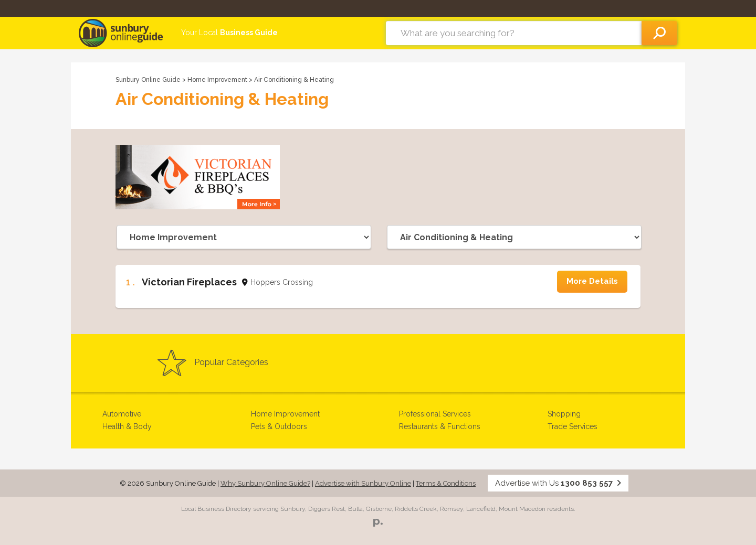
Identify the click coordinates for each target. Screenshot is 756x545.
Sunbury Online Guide (148, 80)
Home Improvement (218, 80)
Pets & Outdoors (279, 426)
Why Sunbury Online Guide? (265, 483)
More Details (592, 281)
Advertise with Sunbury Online (363, 483)
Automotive (122, 414)
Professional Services (435, 414)
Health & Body (127, 426)
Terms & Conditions (446, 483)
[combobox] (514, 33)
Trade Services (573, 426)
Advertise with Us (558, 483)
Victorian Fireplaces (189, 282)
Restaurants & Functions (440, 426)
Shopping (564, 414)
